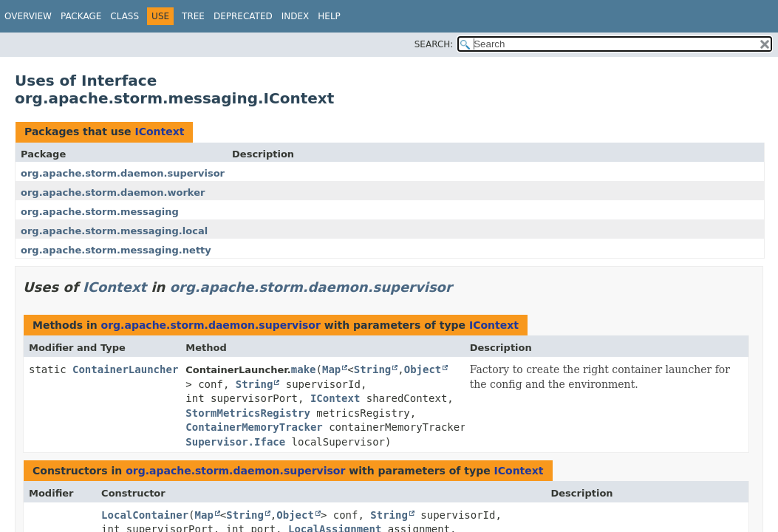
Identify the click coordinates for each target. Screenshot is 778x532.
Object (423, 369)
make (304, 369)
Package (81, 16)
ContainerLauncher (125, 369)
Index (296, 16)
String (373, 369)
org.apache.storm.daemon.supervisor (123, 173)
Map (331, 369)
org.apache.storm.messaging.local (114, 231)
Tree (193, 16)
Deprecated (243, 16)
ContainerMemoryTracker (254, 427)
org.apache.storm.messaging (100, 212)
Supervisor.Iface (235, 442)
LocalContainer (145, 515)
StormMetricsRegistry (248, 413)
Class (124, 16)
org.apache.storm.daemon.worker (113, 192)
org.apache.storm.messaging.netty (116, 250)
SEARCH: (434, 44)
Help (329, 16)
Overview (28, 16)
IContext (159, 132)
